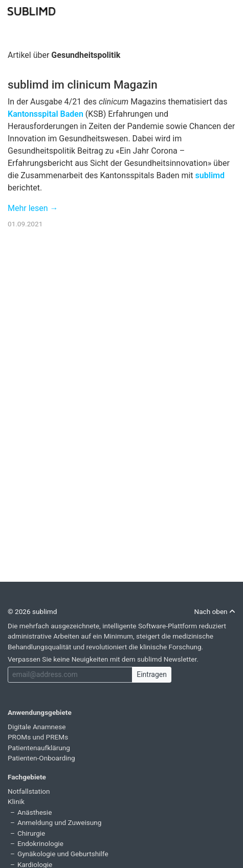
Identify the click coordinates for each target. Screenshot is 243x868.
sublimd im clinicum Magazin (83, 84)
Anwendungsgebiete (40, 712)
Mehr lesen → (33, 208)
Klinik (16, 801)
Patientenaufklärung (39, 748)
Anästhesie (35, 812)
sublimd (210, 175)
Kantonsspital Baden (46, 114)
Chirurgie (31, 833)
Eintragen (152, 674)
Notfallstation (29, 791)
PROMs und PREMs (38, 737)
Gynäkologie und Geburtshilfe (63, 854)
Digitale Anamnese (37, 727)
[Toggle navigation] (229, 10)
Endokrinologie (40, 843)
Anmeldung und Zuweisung (59, 822)
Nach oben (215, 611)
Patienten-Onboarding (41, 758)
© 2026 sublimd (32, 611)
